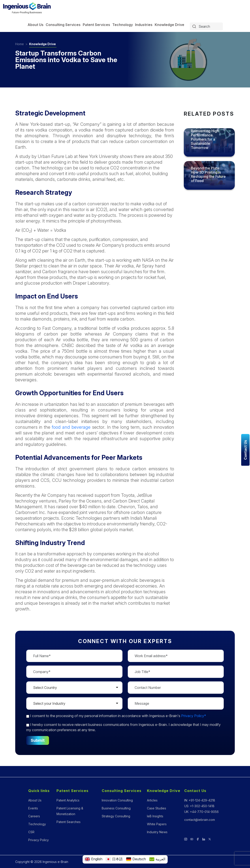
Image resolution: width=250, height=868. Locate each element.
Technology (123, 25)
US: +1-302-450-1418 (199, 806)
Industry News (157, 832)
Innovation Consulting (117, 800)
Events (33, 808)
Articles (152, 800)
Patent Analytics (68, 800)
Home (20, 44)
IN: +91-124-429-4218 (200, 800)
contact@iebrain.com (200, 820)
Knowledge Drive (169, 25)
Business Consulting (116, 808)
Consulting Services (63, 25)
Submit (38, 740)
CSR (31, 832)
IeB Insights (155, 816)
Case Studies (157, 808)
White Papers (157, 824)
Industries (144, 25)
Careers (34, 816)
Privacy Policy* (194, 716)
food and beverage (71, 427)
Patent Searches (69, 822)
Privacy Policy (39, 840)
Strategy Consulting (116, 816)
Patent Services (96, 25)
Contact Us (195, 791)
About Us (36, 25)
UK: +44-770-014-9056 (201, 812)
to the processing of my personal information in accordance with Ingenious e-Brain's (116, 716)
